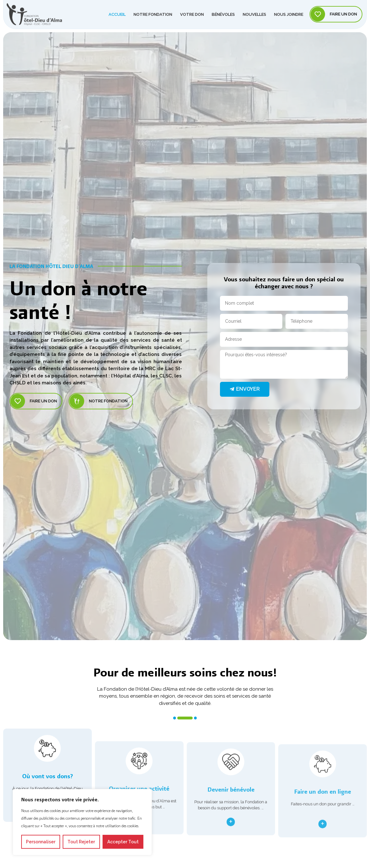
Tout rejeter (81, 842)
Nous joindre (289, 12)
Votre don (192, 12)
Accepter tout (123, 842)
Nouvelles (254, 12)
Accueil (117, 12)
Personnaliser (41, 842)
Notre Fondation (153, 12)
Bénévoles (223, 12)
